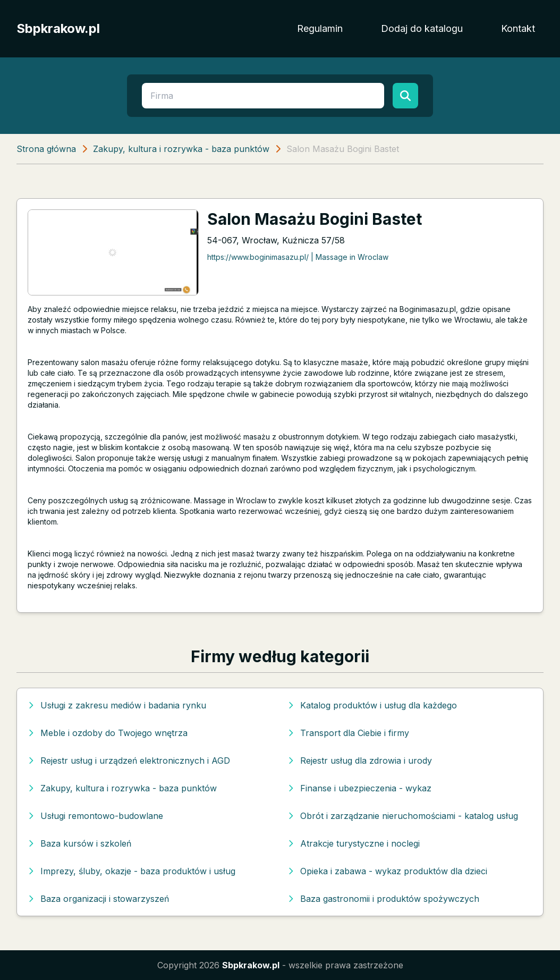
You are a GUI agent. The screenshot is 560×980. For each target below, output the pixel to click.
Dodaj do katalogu (422, 28)
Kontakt (518, 28)
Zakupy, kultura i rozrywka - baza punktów (181, 149)
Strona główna (46, 149)
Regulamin (320, 28)
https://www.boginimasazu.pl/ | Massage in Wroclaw (298, 257)
